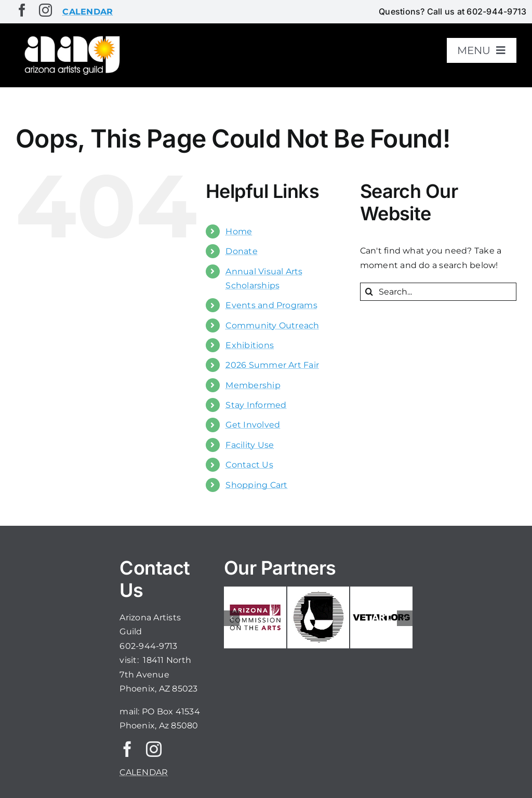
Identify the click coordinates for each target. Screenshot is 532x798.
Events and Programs (271, 305)
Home (239, 231)
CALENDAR (144, 772)
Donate (241, 251)
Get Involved (253, 425)
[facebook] (22, 10)
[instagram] (45, 10)
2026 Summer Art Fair (272, 365)
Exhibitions (250, 345)
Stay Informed (256, 405)
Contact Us (249, 465)
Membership (253, 385)
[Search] (369, 292)
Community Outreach (272, 325)
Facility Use (250, 445)
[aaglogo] (71, 37)
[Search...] (438, 292)
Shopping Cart (256, 485)
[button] (232, 618)
